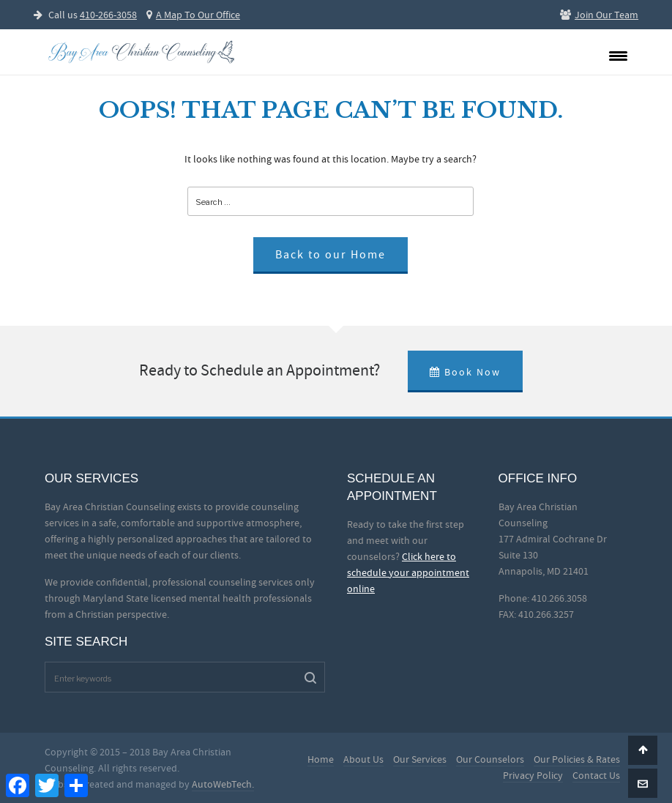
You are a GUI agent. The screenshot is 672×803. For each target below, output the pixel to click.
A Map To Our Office (193, 15)
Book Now (465, 372)
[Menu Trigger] (618, 55)
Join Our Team (599, 15)
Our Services (420, 759)
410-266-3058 (108, 15)
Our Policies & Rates (577, 759)
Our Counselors (490, 759)
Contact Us (596, 775)
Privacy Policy (533, 775)
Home (321, 759)
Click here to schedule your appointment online (408, 572)
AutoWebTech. (223, 784)
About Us (363, 759)
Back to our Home (331, 255)
